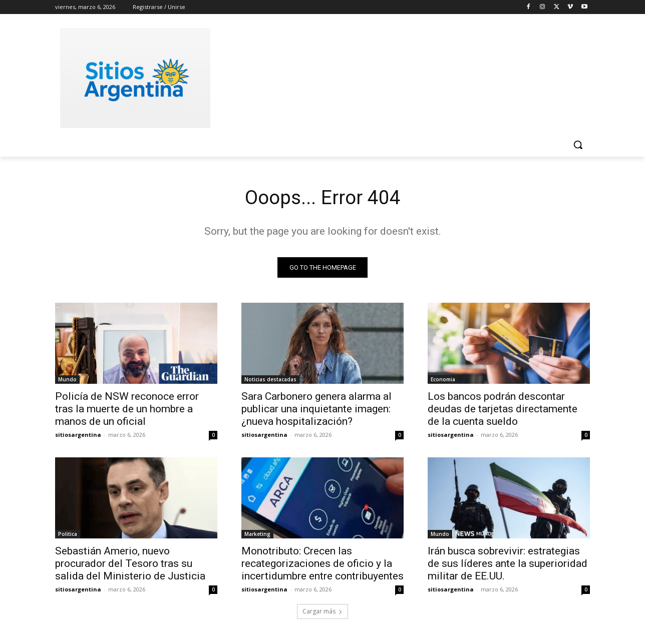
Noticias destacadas (270, 380)
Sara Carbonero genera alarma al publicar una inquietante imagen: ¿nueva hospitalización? (316, 410)
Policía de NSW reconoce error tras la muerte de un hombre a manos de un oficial (127, 410)
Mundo (67, 380)
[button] (578, 145)
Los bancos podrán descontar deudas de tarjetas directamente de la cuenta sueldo (503, 410)
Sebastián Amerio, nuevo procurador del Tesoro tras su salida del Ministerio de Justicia (130, 564)
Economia (443, 380)
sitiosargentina (78, 436)
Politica (68, 535)
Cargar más (322, 612)
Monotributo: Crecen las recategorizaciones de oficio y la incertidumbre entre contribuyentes (322, 564)
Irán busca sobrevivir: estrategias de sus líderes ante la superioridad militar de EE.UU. (508, 564)
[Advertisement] (398, 77)
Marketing (257, 535)
